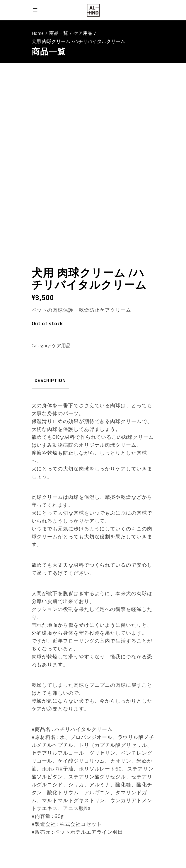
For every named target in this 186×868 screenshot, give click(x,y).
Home (38, 33)
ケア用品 (83, 33)
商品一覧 (59, 33)
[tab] (50, 381)
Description (50, 380)
